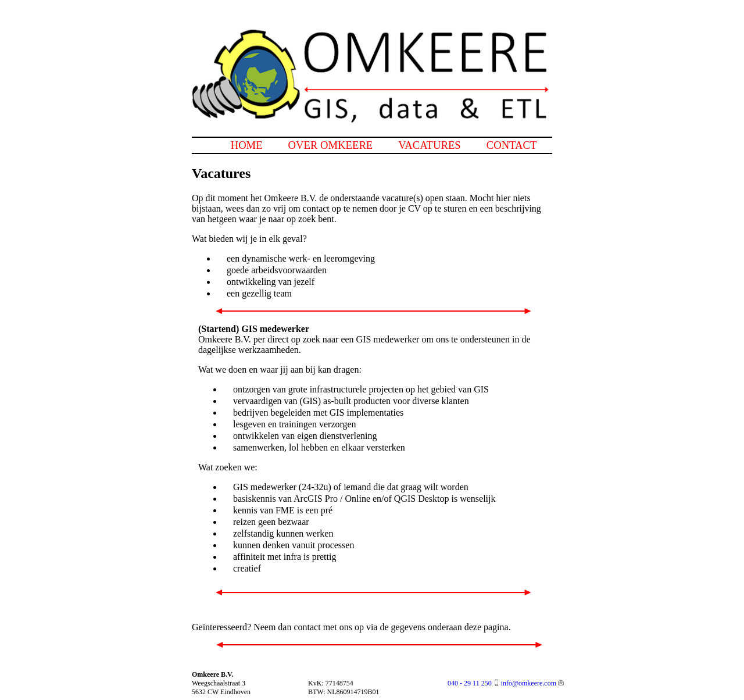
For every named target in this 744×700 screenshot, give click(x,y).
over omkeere (331, 145)
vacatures (429, 145)
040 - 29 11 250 (470, 683)
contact (512, 145)
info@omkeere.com (529, 683)
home (247, 145)
